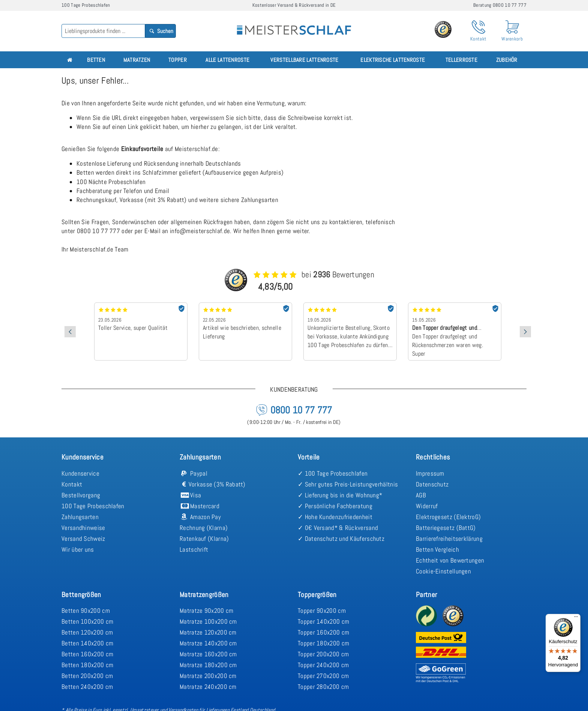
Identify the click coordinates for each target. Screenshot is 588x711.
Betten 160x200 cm (87, 654)
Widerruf (427, 506)
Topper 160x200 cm (323, 632)
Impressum (430, 473)
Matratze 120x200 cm (208, 632)
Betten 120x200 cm (87, 632)
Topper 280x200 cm (323, 687)
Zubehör (507, 60)
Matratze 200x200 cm (208, 676)
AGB (421, 495)
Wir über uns (78, 549)
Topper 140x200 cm (323, 621)
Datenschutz (432, 484)
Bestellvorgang (81, 495)
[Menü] (576, 618)
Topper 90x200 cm (322, 611)
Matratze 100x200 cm (208, 621)
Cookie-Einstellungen (443, 571)
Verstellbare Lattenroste (304, 60)
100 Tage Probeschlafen (93, 506)
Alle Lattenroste (227, 60)
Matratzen (137, 60)
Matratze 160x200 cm (208, 654)
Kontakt (72, 484)
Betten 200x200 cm (87, 676)
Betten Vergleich (437, 549)
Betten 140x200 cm (87, 643)
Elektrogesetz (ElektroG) (448, 517)
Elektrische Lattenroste (393, 60)
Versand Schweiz (83, 539)
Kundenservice (80, 473)
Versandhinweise (83, 528)
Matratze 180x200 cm (208, 665)
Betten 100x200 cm (87, 621)
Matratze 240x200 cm (208, 687)
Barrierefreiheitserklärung (449, 539)
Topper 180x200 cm (323, 643)
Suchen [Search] (161, 31)
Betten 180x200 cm (87, 665)
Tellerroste (461, 60)
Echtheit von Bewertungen (450, 560)
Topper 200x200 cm (323, 654)
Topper (178, 60)
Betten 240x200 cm (87, 687)
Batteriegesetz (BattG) (446, 528)
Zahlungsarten (80, 517)
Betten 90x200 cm (86, 611)
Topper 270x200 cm (323, 676)
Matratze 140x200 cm (208, 643)
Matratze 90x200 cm (206, 611)
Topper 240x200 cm (323, 665)
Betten (96, 60)
